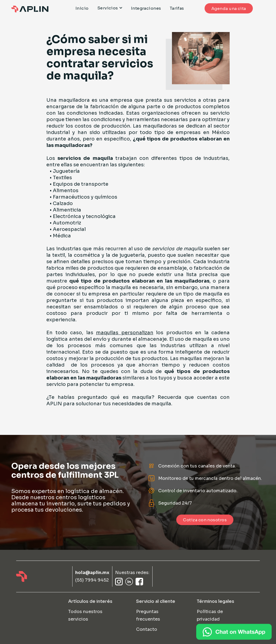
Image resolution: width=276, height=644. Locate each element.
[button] (112, 8)
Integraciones (146, 8)
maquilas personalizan (125, 333)
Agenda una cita (229, 8)
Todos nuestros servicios (85, 615)
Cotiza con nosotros (205, 520)
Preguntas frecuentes (148, 615)
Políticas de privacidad (210, 615)
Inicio (82, 8)
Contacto (147, 629)
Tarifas (177, 8)
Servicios (108, 8)
